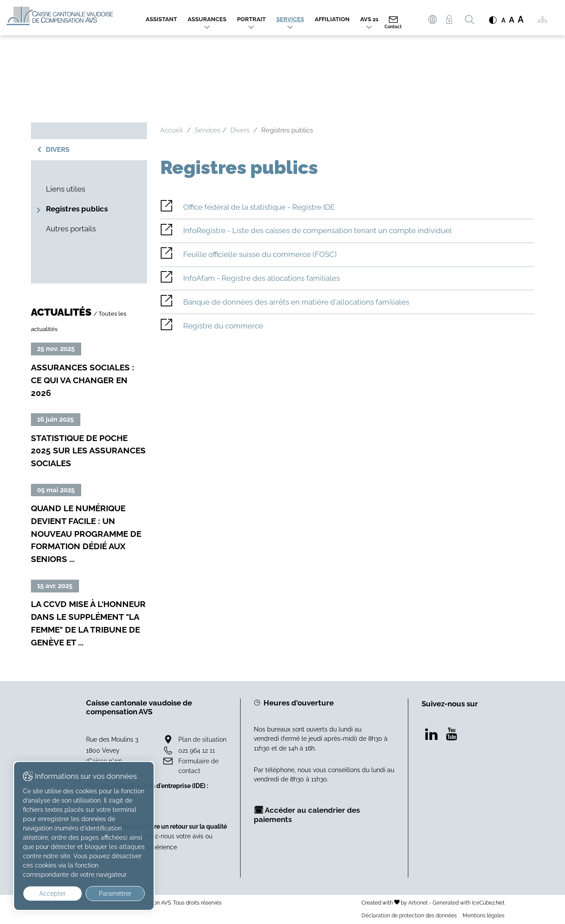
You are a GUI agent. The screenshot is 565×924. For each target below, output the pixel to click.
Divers (58, 150)
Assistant (161, 19)
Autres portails (71, 229)
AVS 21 (369, 19)
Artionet (418, 903)
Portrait (251, 19)
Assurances (207, 19)
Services (290, 19)
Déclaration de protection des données (409, 915)
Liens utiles (66, 189)
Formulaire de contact (198, 766)
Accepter (53, 894)
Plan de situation (202, 739)
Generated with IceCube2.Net (469, 903)
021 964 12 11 (197, 750)
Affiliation (332, 19)
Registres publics (77, 209)
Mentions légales (484, 915)
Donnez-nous (155, 836)
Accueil (171, 130)
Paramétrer (115, 894)
